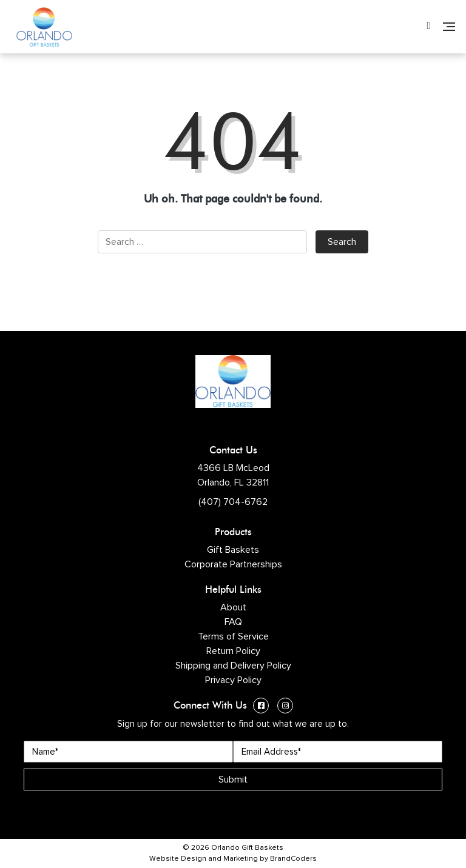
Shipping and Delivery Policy (233, 666)
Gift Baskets (233, 550)
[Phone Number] (429, 27)
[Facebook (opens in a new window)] (261, 707)
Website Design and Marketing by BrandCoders (233, 859)
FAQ (233, 622)
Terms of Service (233, 636)
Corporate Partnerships (233, 564)
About (233, 607)
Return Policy (233, 651)
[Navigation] (449, 27)
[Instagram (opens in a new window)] (285, 707)
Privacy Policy (233, 680)
